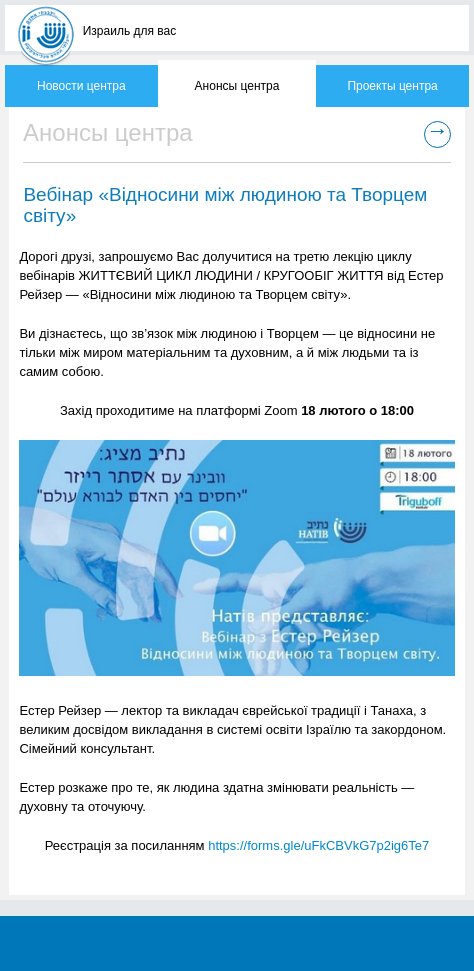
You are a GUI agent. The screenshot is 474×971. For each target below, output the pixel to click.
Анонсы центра (237, 86)
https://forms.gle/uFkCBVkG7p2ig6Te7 (318, 845)
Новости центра (81, 86)
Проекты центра (392, 86)
